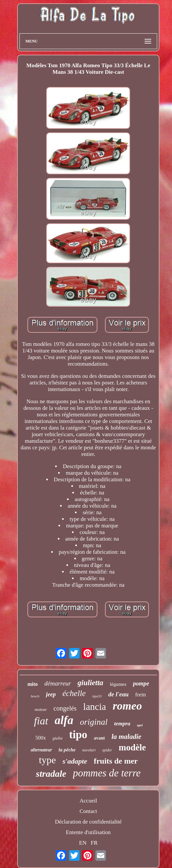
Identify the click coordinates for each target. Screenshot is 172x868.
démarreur (58, 683)
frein (141, 695)
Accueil (88, 801)
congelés (65, 708)
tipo (78, 735)
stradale (51, 774)
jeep (51, 694)
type (48, 760)
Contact (88, 811)
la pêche (67, 750)
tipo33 (97, 696)
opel (140, 725)
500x (41, 738)
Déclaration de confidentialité (88, 822)
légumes (118, 684)
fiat (41, 721)
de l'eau (119, 694)
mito (33, 684)
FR (94, 843)
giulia (57, 738)
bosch (35, 696)
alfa (64, 720)
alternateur (41, 750)
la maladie (126, 737)
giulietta (90, 683)
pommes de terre (107, 773)
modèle (132, 747)
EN (83, 843)
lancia (95, 707)
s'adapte (75, 761)
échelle (74, 693)
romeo (127, 706)
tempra (122, 724)
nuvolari (89, 750)
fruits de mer (116, 761)
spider (107, 750)
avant (99, 738)
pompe (141, 684)
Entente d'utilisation (88, 832)
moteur (41, 709)
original (94, 722)
